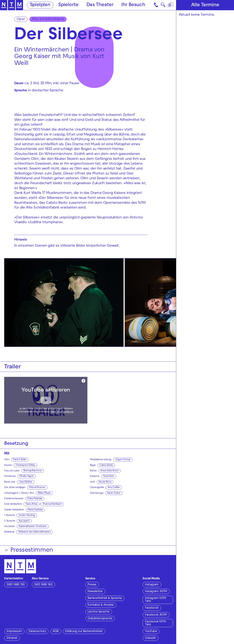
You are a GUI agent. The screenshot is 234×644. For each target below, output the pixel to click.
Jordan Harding (27, 515)
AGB (55, 632)
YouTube (151, 632)
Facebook (152, 608)
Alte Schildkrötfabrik (48, 19)
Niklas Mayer (44, 493)
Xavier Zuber (114, 493)
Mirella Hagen (26, 476)
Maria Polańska (35, 499)
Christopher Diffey (25, 465)
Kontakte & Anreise (101, 605)
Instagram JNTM (156, 592)
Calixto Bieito (106, 465)
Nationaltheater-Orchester (33, 527)
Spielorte (68, 5)
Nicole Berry (105, 482)
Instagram (152, 585)
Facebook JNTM (156, 615)
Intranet (12, 638)
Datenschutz (37, 632)
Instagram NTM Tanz (155, 600)
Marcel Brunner (37, 488)
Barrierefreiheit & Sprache (105, 598)
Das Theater (100, 5)
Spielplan (40, 5)
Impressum (14, 632)
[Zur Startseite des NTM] (12, 5)
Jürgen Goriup (123, 460)
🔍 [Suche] (163, 6)
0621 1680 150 (16, 585)
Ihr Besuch (133, 5)
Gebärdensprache (100, 619)
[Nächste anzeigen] (169, 302)
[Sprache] (171, 5)
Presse (92, 585)
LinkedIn (150, 638)
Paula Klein (108, 476)
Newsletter (95, 592)
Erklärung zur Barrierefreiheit (84, 632)
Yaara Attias (32, 504)
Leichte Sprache (98, 612)
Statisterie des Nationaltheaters (34, 532)
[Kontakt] (156, 5)
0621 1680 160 (43, 585)
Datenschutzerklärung (62, 412)
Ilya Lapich (24, 521)
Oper (21, 19)
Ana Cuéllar (114, 488)
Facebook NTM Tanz (155, 623)
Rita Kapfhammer (33, 471)
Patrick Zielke (20, 460)
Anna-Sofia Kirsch (110, 471)
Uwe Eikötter (26, 482)
